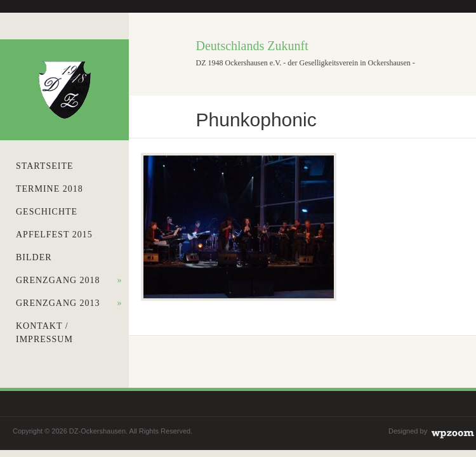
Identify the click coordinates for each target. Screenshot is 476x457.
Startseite (44, 166)
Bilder (34, 257)
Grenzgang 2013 (69, 303)
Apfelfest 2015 (54, 235)
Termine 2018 (50, 189)
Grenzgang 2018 (69, 280)
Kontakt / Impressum (44, 333)
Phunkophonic (256, 120)
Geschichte (47, 212)
